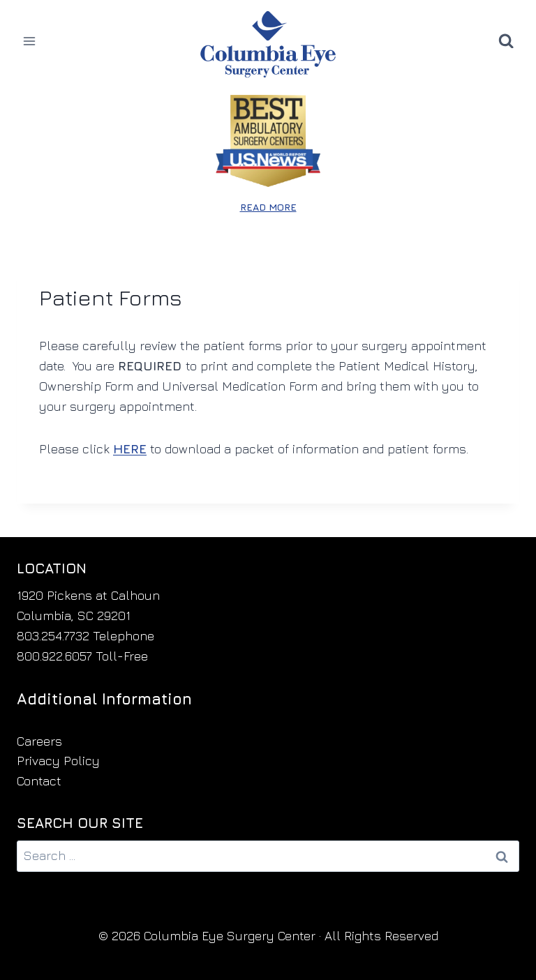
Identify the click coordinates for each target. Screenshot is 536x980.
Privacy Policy (58, 761)
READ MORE (268, 207)
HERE (130, 449)
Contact (39, 781)
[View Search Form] (506, 41)
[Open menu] (30, 41)
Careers (39, 741)
